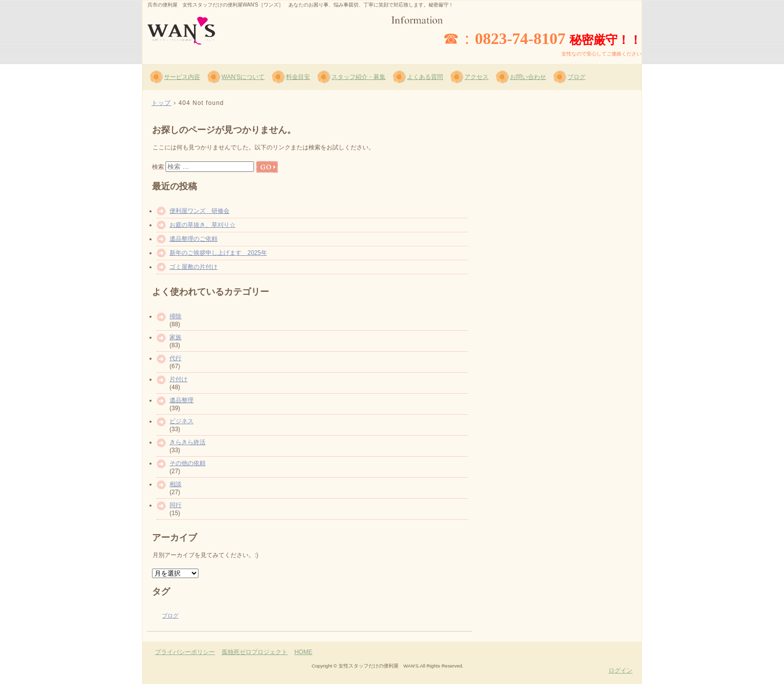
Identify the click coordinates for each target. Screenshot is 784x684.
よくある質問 (425, 77)
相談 (175, 484)
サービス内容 (182, 77)
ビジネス (181, 421)
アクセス (476, 77)
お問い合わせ (528, 77)
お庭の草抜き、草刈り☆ (202, 225)
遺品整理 (181, 400)
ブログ (576, 77)
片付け (178, 379)
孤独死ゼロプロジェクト (254, 652)
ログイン (620, 671)
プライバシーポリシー (185, 652)
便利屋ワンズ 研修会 (199, 211)
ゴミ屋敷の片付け (193, 267)
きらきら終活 (187, 442)
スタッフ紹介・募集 (358, 77)
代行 (175, 358)
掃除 (175, 316)
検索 (158, 167)
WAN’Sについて (243, 77)
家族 (175, 337)
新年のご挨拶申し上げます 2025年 (218, 253)
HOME (303, 652)
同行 (175, 505)
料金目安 (298, 77)
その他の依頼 (187, 463)
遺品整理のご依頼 (193, 239)
